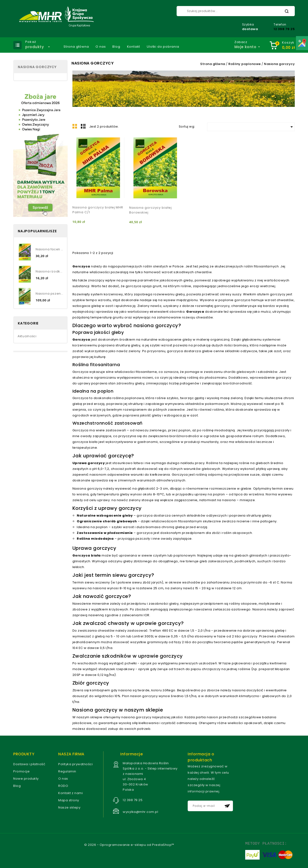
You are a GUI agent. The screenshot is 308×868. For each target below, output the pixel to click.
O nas (101, 47)
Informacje (132, 754)
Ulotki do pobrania (163, 47)
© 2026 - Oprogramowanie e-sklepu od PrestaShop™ (129, 845)
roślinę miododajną (219, 430)
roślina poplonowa (128, 398)
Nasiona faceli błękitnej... (49, 249)
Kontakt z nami (71, 793)
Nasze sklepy (69, 807)
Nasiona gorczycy (37, 67)
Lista (83, 126)
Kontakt (134, 47)
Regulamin (67, 771)
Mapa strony (69, 800)
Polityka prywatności (75, 764)
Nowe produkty (26, 779)
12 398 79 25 (284, 29)
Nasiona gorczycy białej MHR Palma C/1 (98, 210)
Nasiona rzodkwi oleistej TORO (49, 271)
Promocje (21, 771)
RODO (63, 786)
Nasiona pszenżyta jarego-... (49, 294)
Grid (75, 126)
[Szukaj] (236, 11)
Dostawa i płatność (29, 764)
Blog (116, 47)
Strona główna (76, 47)
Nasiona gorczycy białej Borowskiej (151, 210)
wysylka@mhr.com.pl (140, 812)
